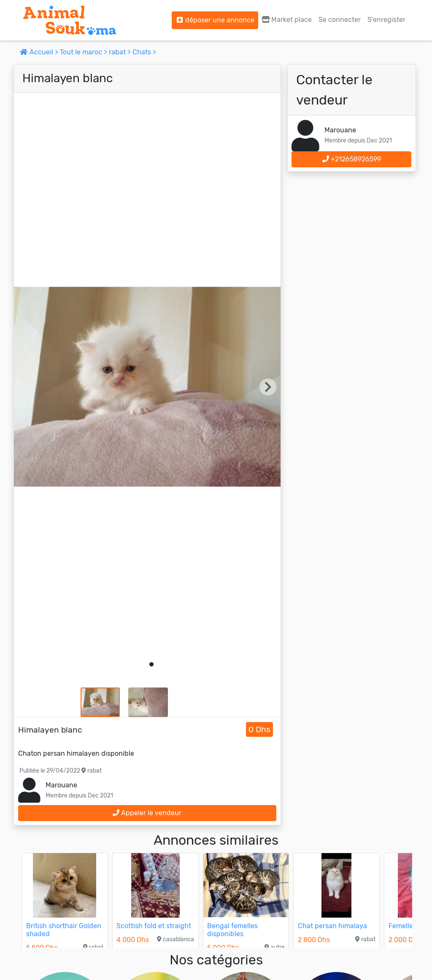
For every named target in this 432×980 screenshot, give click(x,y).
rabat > (121, 52)
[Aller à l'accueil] (70, 20)
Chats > (144, 52)
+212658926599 (352, 159)
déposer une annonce (215, 20)
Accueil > (40, 52)
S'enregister (386, 20)
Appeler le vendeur (147, 813)
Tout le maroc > (84, 52)
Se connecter (340, 20)
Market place (287, 20)
